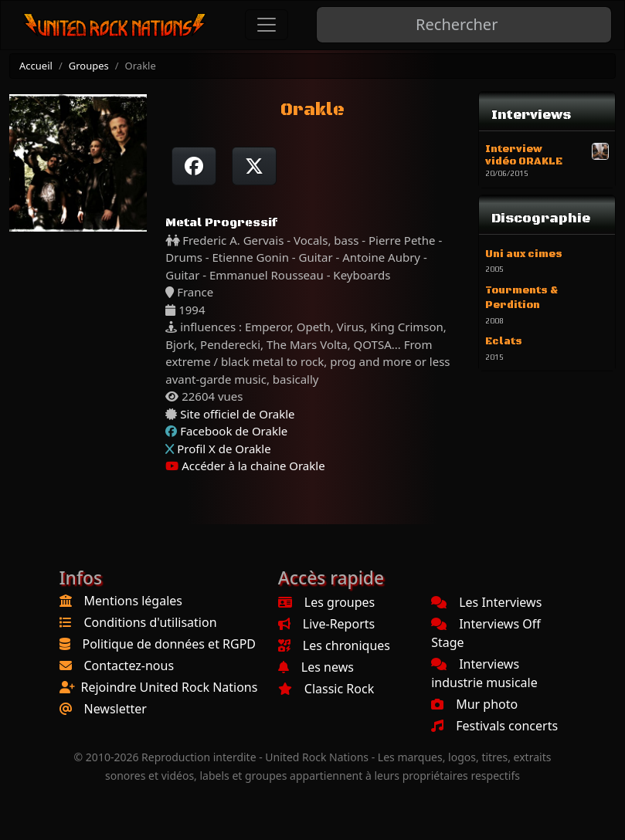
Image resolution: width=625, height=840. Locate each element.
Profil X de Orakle (224, 449)
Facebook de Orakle (234, 431)
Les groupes (326, 602)
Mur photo (474, 704)
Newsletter (115, 709)
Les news (316, 667)
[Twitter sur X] (254, 166)
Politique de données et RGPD (170, 644)
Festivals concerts (494, 726)
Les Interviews (486, 602)
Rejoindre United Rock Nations (170, 687)
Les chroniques (334, 645)
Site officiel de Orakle (237, 414)
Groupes (89, 66)
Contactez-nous (129, 666)
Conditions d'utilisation (151, 622)
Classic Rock (326, 689)
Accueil (36, 66)
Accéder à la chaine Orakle (245, 466)
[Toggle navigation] (267, 25)
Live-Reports (326, 624)
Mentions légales (134, 601)
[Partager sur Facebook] (194, 166)
